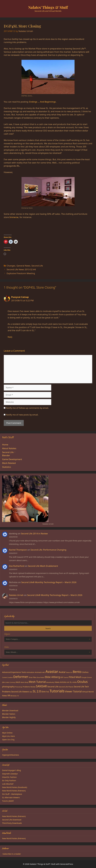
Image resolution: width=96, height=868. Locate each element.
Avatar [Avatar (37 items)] (62, 672)
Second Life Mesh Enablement (43, 566)
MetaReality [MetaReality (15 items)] (50, 682)
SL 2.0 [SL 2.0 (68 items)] (37, 691)
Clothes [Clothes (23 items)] (85, 672)
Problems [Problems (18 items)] (26, 687)
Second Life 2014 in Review (34, 534)
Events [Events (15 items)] (66, 677)
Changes (11, 266)
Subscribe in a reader (12, 854)
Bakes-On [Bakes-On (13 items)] (69, 672)
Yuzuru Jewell (8, 801)
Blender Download (10, 710)
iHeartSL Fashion (9, 777)
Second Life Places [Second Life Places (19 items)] (66, 687)
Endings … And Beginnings (42, 102)
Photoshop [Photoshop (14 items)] (19, 687)
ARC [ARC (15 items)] (44, 672)
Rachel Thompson (18, 550)
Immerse (14, 217)
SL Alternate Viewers (11, 797)
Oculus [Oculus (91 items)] (82, 682)
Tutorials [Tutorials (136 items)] (57, 691)
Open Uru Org (8, 739)
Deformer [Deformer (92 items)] (21, 677)
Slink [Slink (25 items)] (43, 692)
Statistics (7, 467)
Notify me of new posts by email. (22, 415)
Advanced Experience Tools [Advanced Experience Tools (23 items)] (14, 672)
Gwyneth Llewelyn (10, 774)
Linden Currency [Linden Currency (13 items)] (10, 682)
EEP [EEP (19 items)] (62, 677)
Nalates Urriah (16, 595)
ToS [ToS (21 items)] (48, 692)
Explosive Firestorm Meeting (21, 273)
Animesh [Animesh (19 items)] (38, 672)
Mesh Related (9, 463)
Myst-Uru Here (8, 736)
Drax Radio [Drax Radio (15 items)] (41, 677)
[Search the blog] (48, 623)
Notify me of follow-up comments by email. (27, 408)
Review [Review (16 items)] (33, 687)
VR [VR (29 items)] (9, 695)
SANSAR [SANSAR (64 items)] (41, 686)
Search (48, 628)
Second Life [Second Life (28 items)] (53, 687)
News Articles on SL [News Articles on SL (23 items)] (63, 682)
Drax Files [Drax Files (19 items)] (32, 677)
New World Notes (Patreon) (14, 791)
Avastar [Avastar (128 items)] (52, 671)
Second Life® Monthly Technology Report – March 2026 (49, 582)
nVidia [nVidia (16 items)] (74, 682)
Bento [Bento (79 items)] (77, 672)
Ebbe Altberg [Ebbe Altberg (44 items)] (52, 677)
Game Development (12, 459)
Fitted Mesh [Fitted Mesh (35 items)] (75, 677)
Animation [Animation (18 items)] (30, 672)
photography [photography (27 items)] (8, 687)
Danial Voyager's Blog (11, 770)
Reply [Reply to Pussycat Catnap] (10, 337)
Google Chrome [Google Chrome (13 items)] (87, 677)
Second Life (37, 266)
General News (23, 266)
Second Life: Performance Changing (48, 550)
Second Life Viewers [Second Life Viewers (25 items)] (20, 692)
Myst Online (7, 733)
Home (5, 445)
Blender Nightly (9, 717)
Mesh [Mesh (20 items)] (18, 682)
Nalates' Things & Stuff (48, 7)
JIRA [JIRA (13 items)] (3, 682)
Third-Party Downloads (12, 823)
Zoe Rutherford (17, 566)
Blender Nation (9, 714)
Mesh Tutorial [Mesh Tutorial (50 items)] (37, 682)
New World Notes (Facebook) (15, 787)
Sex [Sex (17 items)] (31, 692)
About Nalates (9, 448)
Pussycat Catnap (20, 297)
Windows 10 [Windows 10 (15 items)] (15, 696)
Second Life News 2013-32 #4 (21, 269)
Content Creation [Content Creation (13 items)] (7, 677)
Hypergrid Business (11, 755)
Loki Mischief (8, 784)
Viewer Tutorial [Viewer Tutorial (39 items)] (73, 691)
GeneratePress (67, 864)
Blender (6, 455)
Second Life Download (12, 820)
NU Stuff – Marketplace (12, 794)
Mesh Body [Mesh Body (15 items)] (24, 682)
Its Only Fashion (9, 780)
